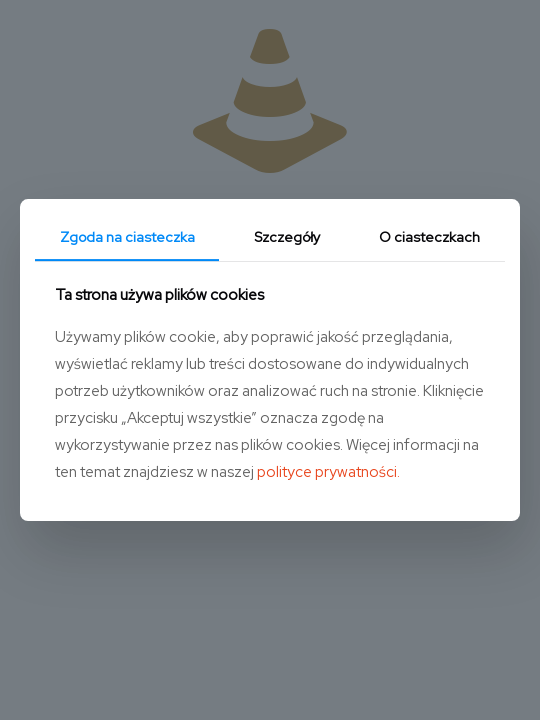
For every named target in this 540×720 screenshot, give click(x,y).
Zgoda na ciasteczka (127, 237)
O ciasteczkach (429, 237)
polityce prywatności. (328, 472)
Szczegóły (287, 237)
